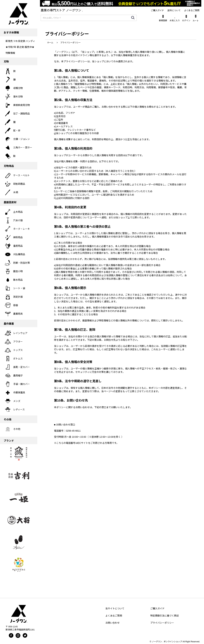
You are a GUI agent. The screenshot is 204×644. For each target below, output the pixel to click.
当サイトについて (115, 609)
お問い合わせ (113, 623)
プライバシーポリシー (162, 623)
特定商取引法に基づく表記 (165, 616)
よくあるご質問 (114, 616)
